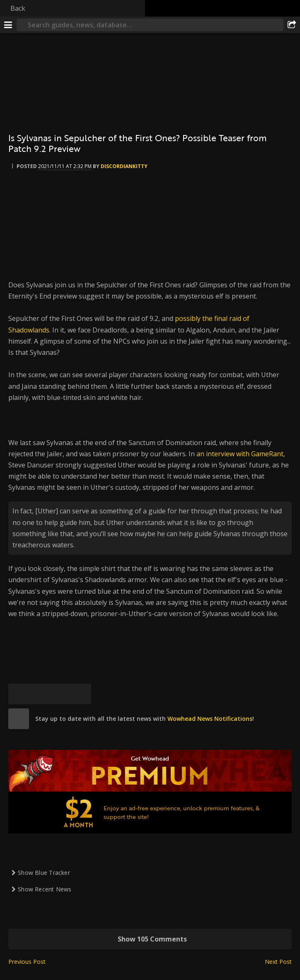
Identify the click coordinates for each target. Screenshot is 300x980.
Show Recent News (45, 889)
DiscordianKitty (124, 166)
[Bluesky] (19, 694)
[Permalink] (81, 694)
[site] (19, 719)
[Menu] (8, 25)
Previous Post (27, 962)
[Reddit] (60, 694)
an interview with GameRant (240, 454)
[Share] (292, 25)
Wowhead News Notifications (210, 719)
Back (18, 8)
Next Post (278, 962)
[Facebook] (39, 694)
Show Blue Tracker (44, 873)
